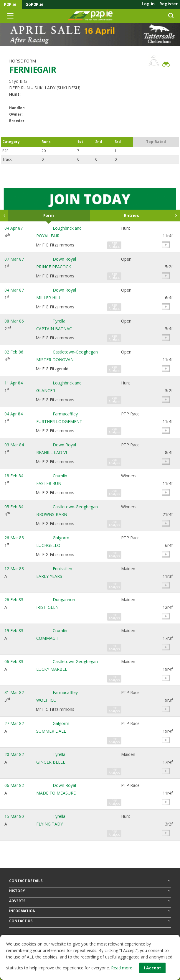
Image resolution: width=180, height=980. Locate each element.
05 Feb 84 (14, 507)
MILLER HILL (49, 298)
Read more (122, 968)
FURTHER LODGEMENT (59, 421)
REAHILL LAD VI (52, 452)
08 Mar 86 (14, 321)
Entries (132, 215)
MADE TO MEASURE (56, 793)
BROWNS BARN (52, 514)
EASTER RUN (49, 483)
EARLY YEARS (49, 576)
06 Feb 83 (14, 661)
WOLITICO (46, 700)
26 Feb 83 (14, 600)
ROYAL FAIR (48, 236)
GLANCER (46, 390)
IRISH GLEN (47, 607)
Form (49, 215)
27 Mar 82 (14, 723)
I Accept (152, 968)
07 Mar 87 (14, 259)
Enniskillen (62, 569)
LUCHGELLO (48, 545)
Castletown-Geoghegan (75, 352)
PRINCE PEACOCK (54, 267)
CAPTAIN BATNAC (54, 329)
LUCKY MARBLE (52, 669)
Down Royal (64, 259)
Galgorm (61, 538)
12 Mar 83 (14, 569)
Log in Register (160, 4)
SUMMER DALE (51, 731)
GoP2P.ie (34, 4)
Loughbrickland (67, 228)
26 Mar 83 (14, 538)
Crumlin (60, 476)
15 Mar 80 (14, 816)
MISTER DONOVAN (55, 360)
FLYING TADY (49, 824)
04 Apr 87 (14, 228)
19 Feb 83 (14, 630)
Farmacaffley (65, 414)
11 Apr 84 (14, 383)
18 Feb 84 (14, 476)
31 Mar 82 (14, 692)
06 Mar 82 (14, 785)
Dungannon (64, 600)
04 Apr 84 (14, 414)
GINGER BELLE (51, 762)
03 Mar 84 (14, 445)
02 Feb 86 (14, 352)
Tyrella (59, 321)
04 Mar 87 (14, 290)
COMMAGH (47, 638)
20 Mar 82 (14, 754)
